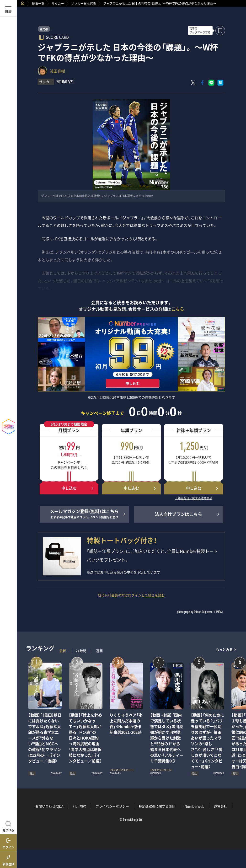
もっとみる (224, 650)
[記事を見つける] (8, 826)
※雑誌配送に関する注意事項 (194, 498)
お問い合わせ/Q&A (49, 806)
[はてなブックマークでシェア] (220, 83)
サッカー (58, 3)
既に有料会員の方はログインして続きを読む (131, 595)
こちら (178, 309)
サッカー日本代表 (84, 3)
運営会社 (220, 806)
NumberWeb (195, 806)
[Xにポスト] (193, 83)
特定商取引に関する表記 (157, 806)
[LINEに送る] (211, 83)
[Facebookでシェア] (202, 83)
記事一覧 (38, 3)
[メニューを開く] (8, 8)
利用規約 (80, 806)
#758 (44, 29)
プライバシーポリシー (112, 806)
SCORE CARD (57, 37)
